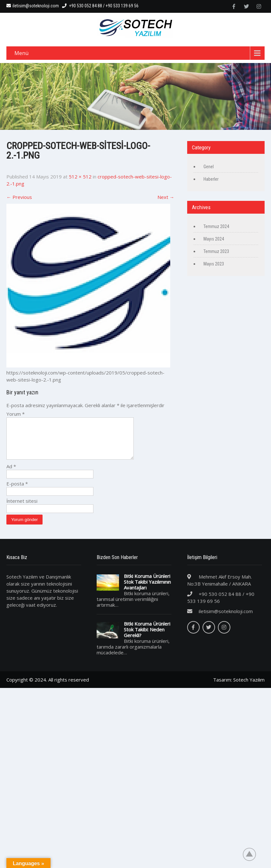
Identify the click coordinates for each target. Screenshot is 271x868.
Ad (11, 474)
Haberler (211, 179)
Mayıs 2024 (214, 239)
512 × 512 (80, 177)
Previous (19, 197)
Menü (21, 53)
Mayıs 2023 (214, 264)
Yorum (16, 414)
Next (166, 197)
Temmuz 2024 (216, 226)
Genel (209, 167)
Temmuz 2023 (216, 251)
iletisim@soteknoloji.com (33, 6)
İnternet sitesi (22, 509)
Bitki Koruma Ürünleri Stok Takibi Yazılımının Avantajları (147, 589)
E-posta (17, 491)
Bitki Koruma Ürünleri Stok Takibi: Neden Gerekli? (147, 637)
